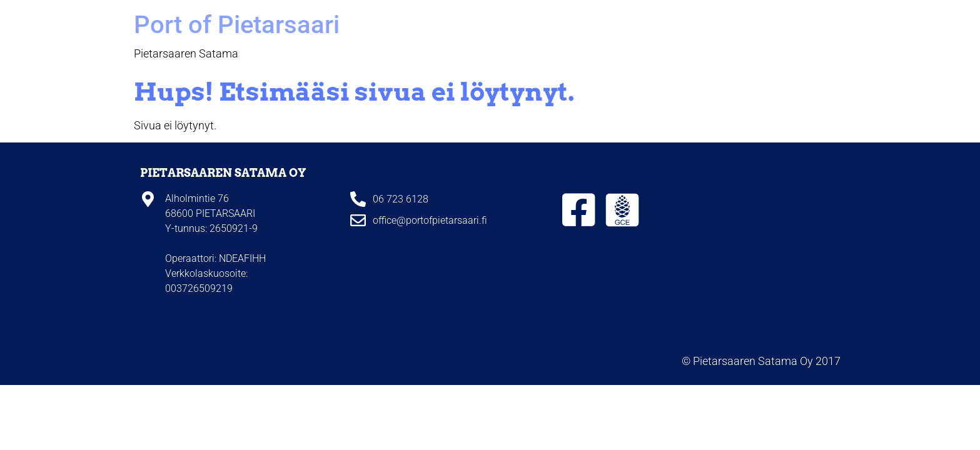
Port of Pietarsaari (237, 25)
